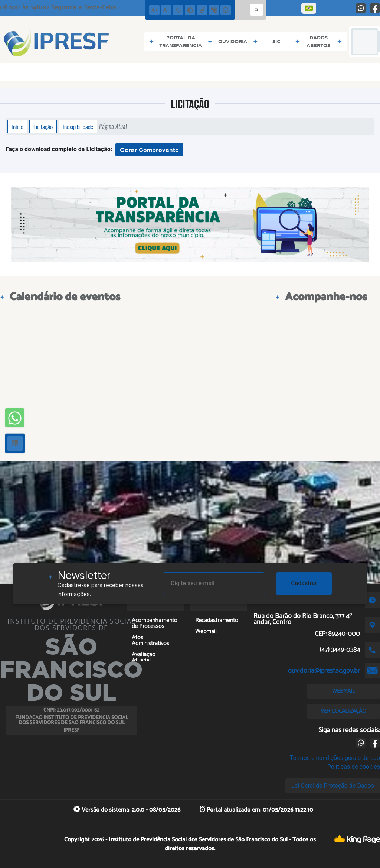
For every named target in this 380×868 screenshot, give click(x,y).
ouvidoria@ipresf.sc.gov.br (324, 671)
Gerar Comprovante (149, 150)
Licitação (43, 127)
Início (17, 127)
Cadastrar (304, 583)
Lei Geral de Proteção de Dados (333, 786)
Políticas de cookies (354, 767)
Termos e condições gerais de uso (335, 758)
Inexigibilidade (78, 127)
